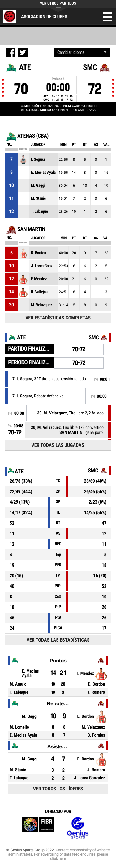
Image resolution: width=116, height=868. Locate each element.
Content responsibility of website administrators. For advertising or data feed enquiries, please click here (59, 854)
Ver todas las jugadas (58, 445)
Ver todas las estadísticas (58, 640)
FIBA (38, 828)
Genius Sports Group (78, 828)
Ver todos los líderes (58, 789)
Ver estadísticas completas (58, 318)
